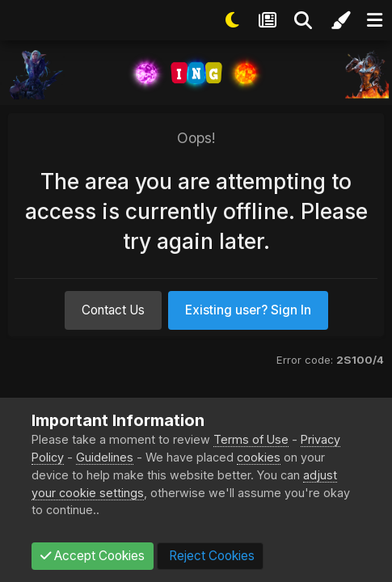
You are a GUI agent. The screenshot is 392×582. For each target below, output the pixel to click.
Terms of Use (251, 439)
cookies (259, 457)
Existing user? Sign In (248, 310)
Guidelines (105, 457)
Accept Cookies (93, 556)
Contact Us (113, 310)
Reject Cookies (210, 556)
